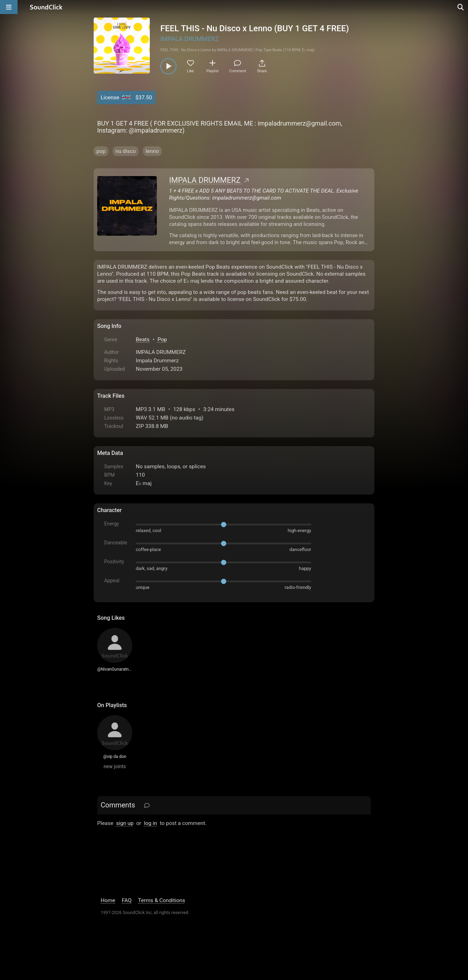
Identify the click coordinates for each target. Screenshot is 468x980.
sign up (125, 823)
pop (101, 151)
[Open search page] (461, 7)
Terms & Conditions (162, 900)
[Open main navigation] (9, 7)
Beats (143, 340)
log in (150, 823)
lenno (152, 151)
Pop (162, 340)
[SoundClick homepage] (46, 7)
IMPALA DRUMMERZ (190, 39)
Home (108, 900)
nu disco (126, 151)
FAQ (127, 900)
